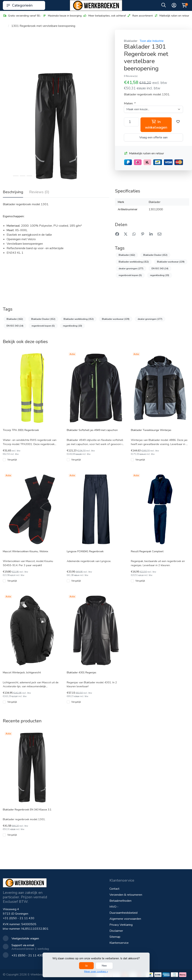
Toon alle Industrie (152, 41)
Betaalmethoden (120, 901)
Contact (114, 889)
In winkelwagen (156, 125)
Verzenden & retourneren (126, 895)
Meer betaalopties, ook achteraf (104, 16)
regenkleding (160, 275)
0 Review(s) (131, 76)
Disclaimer (116, 931)
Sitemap (115, 937)
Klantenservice (119, 943)
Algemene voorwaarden (125, 919)
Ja (87, 966)
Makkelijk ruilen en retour (172, 16)
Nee (104, 966)
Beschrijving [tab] (13, 192)
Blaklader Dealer (155, 255)
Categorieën (24, 5)
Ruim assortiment (140, 16)
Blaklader (131, 41)
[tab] (39, 193)
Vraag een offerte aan (153, 137)
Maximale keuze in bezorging (62, 16)
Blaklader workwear (171, 262)
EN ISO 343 (160, 269)
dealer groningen (131, 269)
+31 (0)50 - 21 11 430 (19, 918)
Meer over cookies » (96, 971)
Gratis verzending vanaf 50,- (22, 16)
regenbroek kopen (130, 275)
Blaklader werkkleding (134, 262)
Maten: (130, 103)
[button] (164, 6)
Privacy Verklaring (121, 925)
